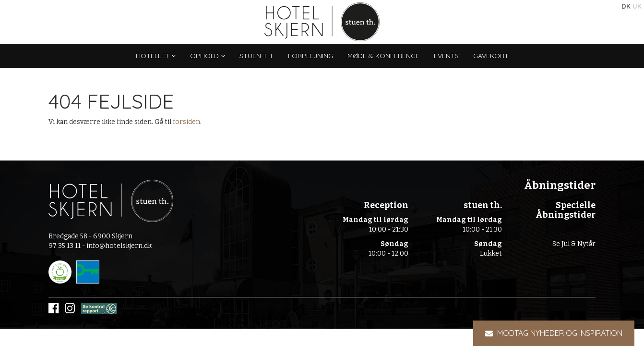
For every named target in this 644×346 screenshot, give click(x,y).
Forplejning (310, 56)
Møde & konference (383, 56)
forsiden (186, 122)
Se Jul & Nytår (574, 244)
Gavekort (491, 56)
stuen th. (256, 56)
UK (637, 6)
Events (446, 56)
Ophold (208, 56)
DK (626, 6)
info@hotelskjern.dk (119, 246)
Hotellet (156, 56)
